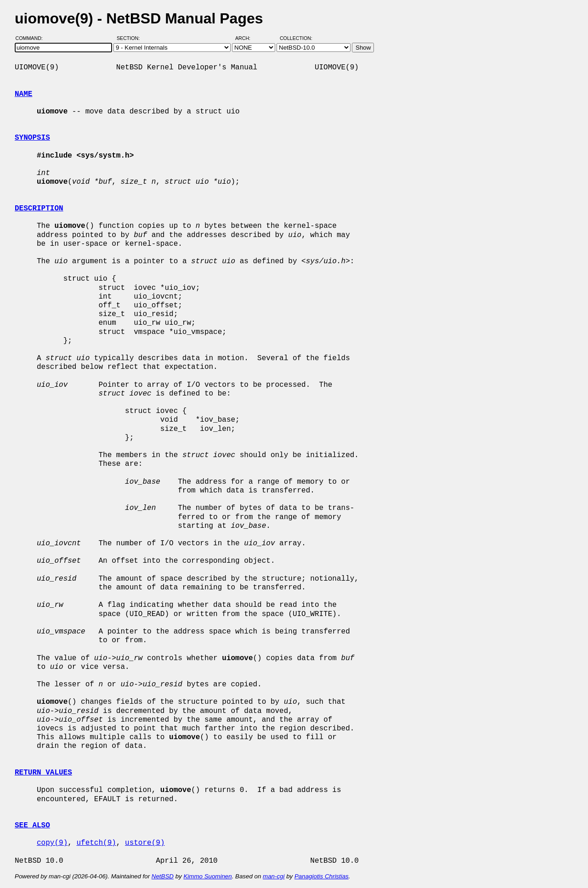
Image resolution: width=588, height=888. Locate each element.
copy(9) (52, 843)
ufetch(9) (96, 843)
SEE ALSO (32, 826)
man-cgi (274, 876)
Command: (32, 38)
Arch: (247, 38)
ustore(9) (145, 843)
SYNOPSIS (32, 138)
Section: (130, 38)
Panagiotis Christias (322, 876)
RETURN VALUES (43, 773)
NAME (23, 94)
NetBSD (163, 876)
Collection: (296, 38)
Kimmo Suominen (207, 876)
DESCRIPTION (39, 209)
